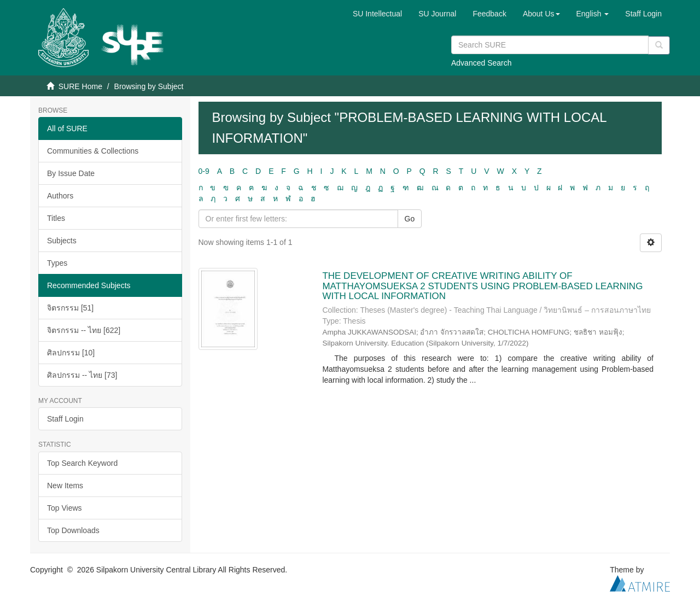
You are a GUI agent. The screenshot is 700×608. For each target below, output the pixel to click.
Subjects (62, 241)
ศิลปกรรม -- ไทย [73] (82, 375)
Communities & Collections (93, 151)
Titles (56, 218)
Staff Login (65, 419)
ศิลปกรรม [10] (71, 353)
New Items (65, 486)
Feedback (489, 14)
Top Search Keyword (82, 463)
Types (57, 263)
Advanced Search (482, 63)
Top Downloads (73, 530)
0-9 (204, 171)
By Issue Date (71, 173)
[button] (541, 14)
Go (410, 219)
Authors (60, 196)
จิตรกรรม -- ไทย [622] (84, 330)
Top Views (65, 508)
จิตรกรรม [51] (70, 308)
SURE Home (80, 86)
